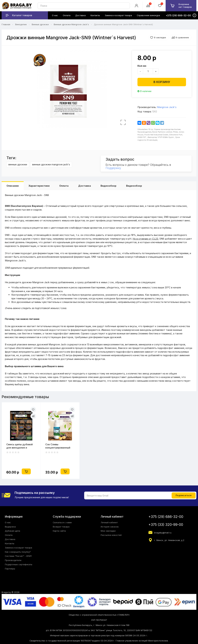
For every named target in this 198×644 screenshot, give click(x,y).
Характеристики (39, 186)
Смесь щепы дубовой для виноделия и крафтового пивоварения (20, 446)
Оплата (64, 186)
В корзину (162, 82)
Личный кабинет (109, 522)
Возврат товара (61, 527)
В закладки (160, 37)
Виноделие (21, 24)
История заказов (110, 527)
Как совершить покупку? (18, 552)
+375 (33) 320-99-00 (166, 525)
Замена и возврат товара (18, 548)
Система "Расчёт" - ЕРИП (18, 556)
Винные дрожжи (40, 24)
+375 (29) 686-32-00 (166, 517)
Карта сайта (59, 531)
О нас (8, 522)
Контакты (10, 543)
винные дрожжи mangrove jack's (51, 164)
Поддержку (113, 168)
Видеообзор (108, 186)
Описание (13, 186)
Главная (6, 24)
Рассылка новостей (111, 535)
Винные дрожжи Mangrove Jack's (71, 24)
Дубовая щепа (12, 531)
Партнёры (10, 569)
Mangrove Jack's (167, 107)
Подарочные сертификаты (19, 564)
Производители (13, 560)
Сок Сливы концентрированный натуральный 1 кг (58, 446)
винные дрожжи (18, 164)
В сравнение (182, 37)
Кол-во (142, 66)
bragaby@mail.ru (163, 533)
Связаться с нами (62, 522)
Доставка (85, 186)
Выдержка (10, 527)
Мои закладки (108, 531)
